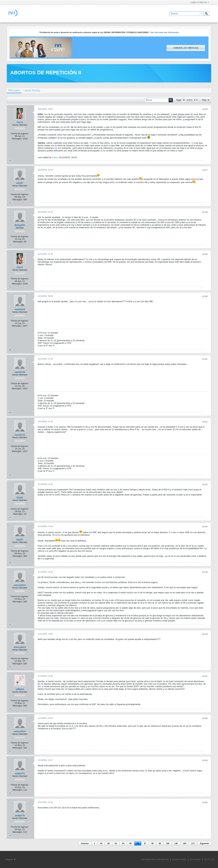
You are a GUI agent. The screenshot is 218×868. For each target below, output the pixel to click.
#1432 (205, 422)
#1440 (205, 803)
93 (116, 843)
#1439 (205, 760)
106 (168, 843)
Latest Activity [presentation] (32, 90)
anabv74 (20, 773)
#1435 (205, 572)
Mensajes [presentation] (14, 90)
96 (138, 843)
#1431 (205, 359)
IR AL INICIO (195, 859)
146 (176, 843)
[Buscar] (186, 14)
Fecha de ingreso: (20, 134)
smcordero (20, 585)
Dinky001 (20, 225)
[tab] (14, 91)
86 (108, 843)
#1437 (205, 676)
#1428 (205, 212)
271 (193, 843)
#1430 (205, 296)
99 (160, 843)
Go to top (209, 859)
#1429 (205, 254)
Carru (20, 122)
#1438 (205, 718)
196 (185, 843)
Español (10, 859)
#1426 (205, 109)
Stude (20, 497)
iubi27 (20, 183)
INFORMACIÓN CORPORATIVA (155, 859)
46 (101, 843)
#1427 (205, 170)
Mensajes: (17, 139)
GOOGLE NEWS (179, 859)
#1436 (205, 634)
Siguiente (204, 843)
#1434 (205, 527)
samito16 (20, 309)
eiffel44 (20, 689)
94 (123, 843)
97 (145, 843)
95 (130, 843)
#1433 (205, 485)
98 (152, 843)
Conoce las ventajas (186, 48)
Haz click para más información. (165, 32)
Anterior (85, 843)
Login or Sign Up (200, 2)
